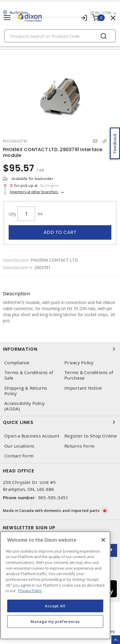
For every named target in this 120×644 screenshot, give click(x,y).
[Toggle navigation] (7, 18)
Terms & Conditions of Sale (29, 375)
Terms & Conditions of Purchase (89, 375)
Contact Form (19, 456)
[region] (55, 585)
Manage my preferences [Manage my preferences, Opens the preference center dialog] (55, 622)
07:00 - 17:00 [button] (101, 13)
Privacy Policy (79, 363)
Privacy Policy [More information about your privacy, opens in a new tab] (30, 591)
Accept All (55, 606)
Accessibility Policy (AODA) (25, 406)
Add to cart (60, 232)
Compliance (17, 363)
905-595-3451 (53, 497)
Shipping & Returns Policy (26, 391)
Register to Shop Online (91, 436)
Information (60, 349)
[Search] (60, 36)
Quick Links (60, 422)
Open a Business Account (32, 436)
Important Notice (83, 388)
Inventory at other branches (34, 192)
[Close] (103, 540)
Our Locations (19, 446)
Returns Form (79, 446)
